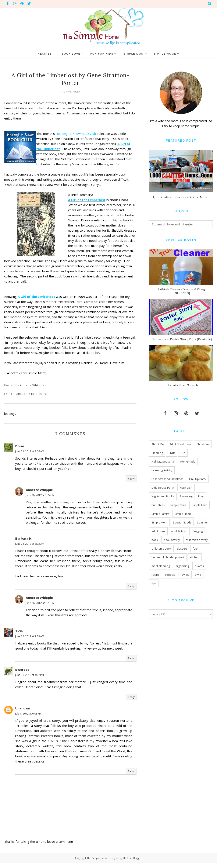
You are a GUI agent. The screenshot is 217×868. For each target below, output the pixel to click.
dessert (182, 549)
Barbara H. (24, 543)
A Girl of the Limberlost (90, 200)
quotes (199, 566)
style (198, 575)
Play (201, 496)
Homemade (188, 461)
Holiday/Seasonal (163, 461)
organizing (182, 566)
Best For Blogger (133, 863)
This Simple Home (97, 863)
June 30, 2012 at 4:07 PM (30, 680)
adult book (158, 531)
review (185, 575)
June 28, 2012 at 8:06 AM (30, 457)
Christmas (203, 444)
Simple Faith (200, 505)
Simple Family (160, 514)
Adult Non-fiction (180, 444)
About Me (158, 444)
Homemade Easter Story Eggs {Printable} (183, 339)
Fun (183, 453)
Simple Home (183, 514)
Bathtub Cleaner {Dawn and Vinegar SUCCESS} (183, 291)
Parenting (186, 496)
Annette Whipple (39, 495)
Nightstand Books (163, 496)
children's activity (197, 540)
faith (196, 549)
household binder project (168, 557)
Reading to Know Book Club (79, 134)
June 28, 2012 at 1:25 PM (40, 608)
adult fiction (27, 399)
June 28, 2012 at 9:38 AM (30, 641)
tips (154, 583)
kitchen (195, 557)
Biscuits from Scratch (183, 385)
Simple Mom (159, 522)
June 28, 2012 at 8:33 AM (30, 549)
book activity (172, 540)
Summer (202, 522)
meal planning (161, 566)
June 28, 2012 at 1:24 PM (40, 500)
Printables (158, 505)
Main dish (186, 488)
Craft (172, 453)
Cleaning (157, 453)
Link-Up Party (198, 479)
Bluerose (22, 675)
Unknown (23, 713)
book (44, 399)
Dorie (20, 451)
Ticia (19, 636)
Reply (131, 484)
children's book (161, 549)
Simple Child (178, 505)
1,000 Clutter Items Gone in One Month (181, 197)
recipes (170, 575)
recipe (156, 575)
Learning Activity (162, 470)
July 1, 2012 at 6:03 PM (28, 719)
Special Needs (182, 522)
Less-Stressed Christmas (168, 479)
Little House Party (163, 488)
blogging (197, 531)
